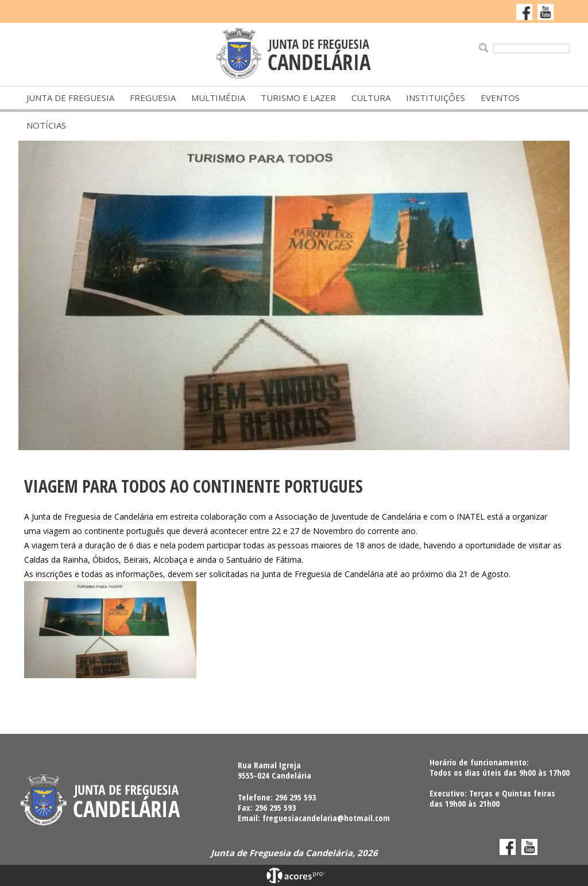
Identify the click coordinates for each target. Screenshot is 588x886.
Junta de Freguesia (70, 98)
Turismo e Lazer (298, 98)
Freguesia (153, 98)
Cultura (371, 98)
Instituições (436, 98)
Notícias (46, 125)
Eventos (500, 98)
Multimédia (218, 98)
